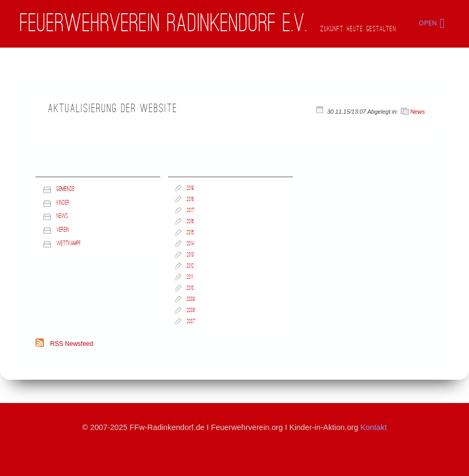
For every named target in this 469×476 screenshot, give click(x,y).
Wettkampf (69, 244)
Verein (63, 230)
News (418, 112)
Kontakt (374, 427)
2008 (191, 310)
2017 (191, 210)
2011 (190, 277)
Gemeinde (66, 189)
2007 (191, 322)
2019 (190, 188)
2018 (190, 199)
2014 (190, 244)
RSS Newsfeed (72, 344)
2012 (190, 266)
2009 (191, 299)
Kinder (63, 203)
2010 (190, 288)
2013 (190, 255)
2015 (190, 233)
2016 (190, 222)
